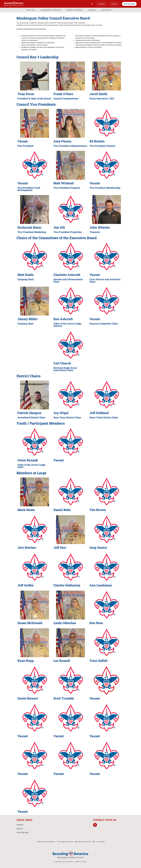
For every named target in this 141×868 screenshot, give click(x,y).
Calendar (92, 10)
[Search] (92, 4)
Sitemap (102, 4)
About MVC (31, 10)
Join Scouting (129, 4)
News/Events (106, 10)
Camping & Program (74, 10)
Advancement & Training (51, 10)
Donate (114, 4)
